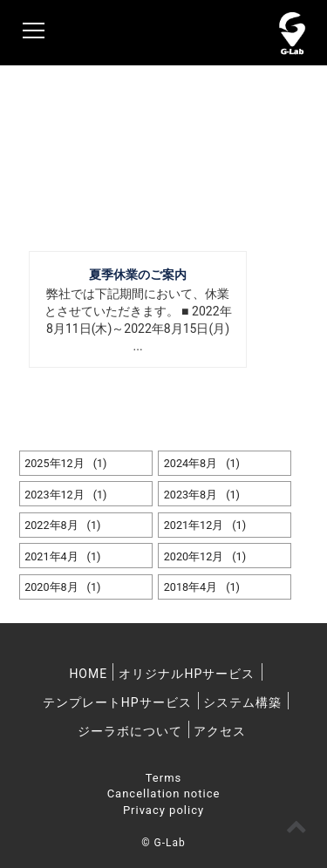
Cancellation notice (164, 794)
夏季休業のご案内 (138, 275)
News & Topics (91, 139)
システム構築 (242, 702)
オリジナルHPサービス (187, 674)
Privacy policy (163, 810)
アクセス (220, 731)
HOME (88, 674)
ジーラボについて (130, 731)
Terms (164, 778)
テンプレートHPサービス (117, 702)
